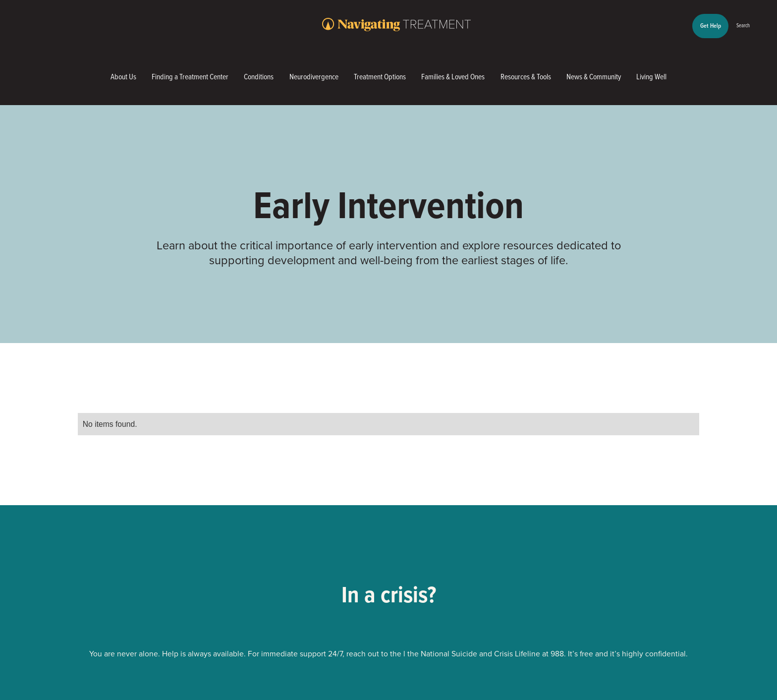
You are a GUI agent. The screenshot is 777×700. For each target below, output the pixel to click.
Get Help (711, 26)
